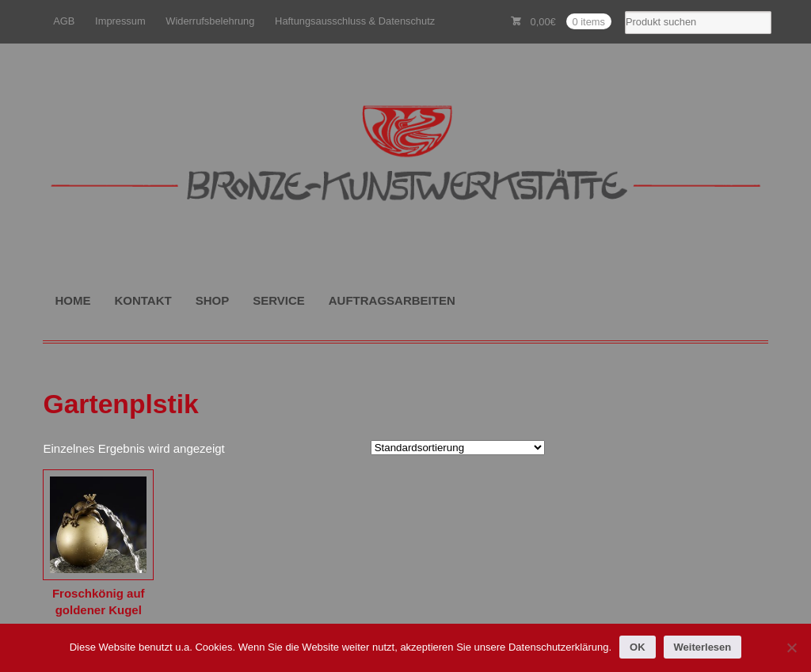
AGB (64, 21)
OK (638, 647)
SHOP (213, 300)
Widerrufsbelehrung (210, 21)
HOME (72, 300)
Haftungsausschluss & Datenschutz (355, 21)
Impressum (120, 21)
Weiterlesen (703, 647)
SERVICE (279, 300)
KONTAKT (143, 300)
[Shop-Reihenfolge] (458, 448)
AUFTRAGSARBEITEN (392, 300)
